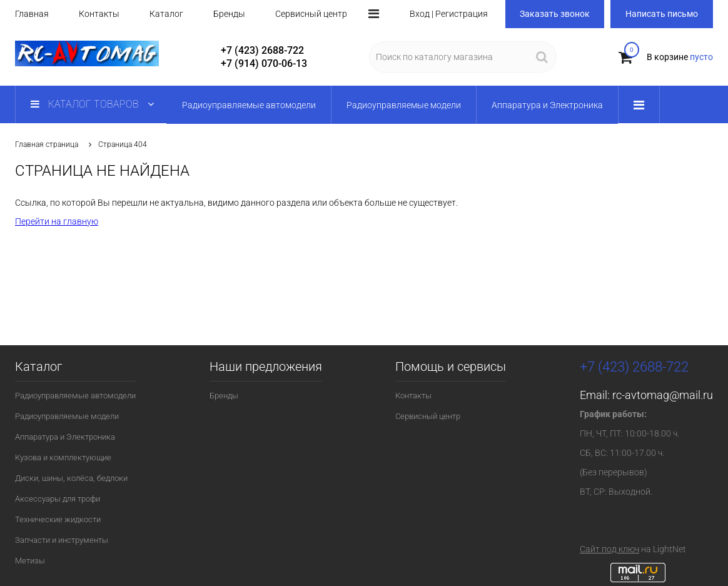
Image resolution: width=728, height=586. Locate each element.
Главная (32, 14)
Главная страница (47, 144)
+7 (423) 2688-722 (262, 50)
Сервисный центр (311, 14)
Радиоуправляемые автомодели (75, 396)
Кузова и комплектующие (63, 457)
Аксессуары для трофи (58, 499)
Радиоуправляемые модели (67, 416)
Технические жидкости (58, 519)
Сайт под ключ (609, 549)
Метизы (30, 561)
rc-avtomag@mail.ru (663, 395)
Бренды (229, 14)
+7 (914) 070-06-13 (264, 63)
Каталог (166, 14)
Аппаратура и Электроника (65, 437)
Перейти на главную (57, 221)
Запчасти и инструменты (62, 540)
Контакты (99, 14)
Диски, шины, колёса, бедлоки (71, 478)
